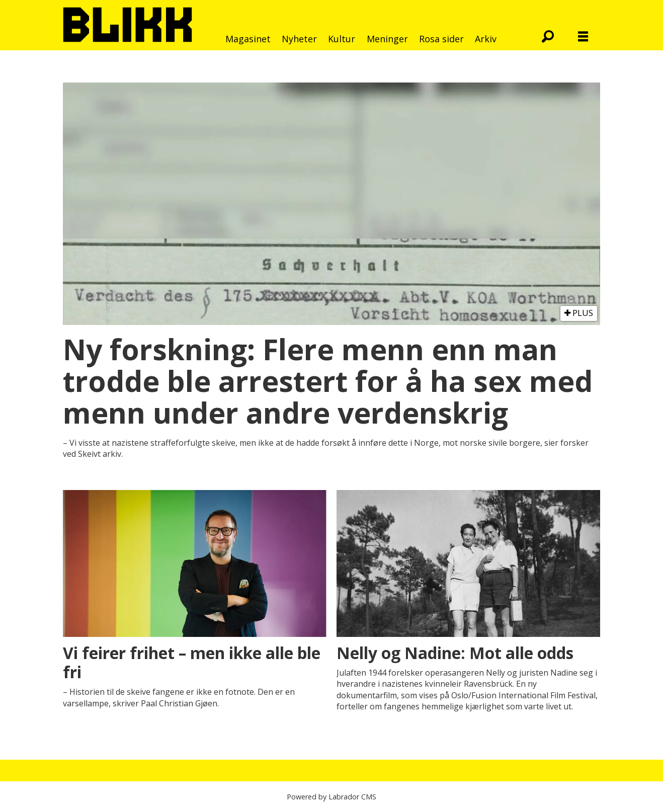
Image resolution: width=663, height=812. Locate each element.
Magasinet (248, 39)
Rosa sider (441, 39)
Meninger (387, 39)
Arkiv (486, 39)
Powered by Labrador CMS (331, 797)
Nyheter (299, 39)
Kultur (342, 39)
